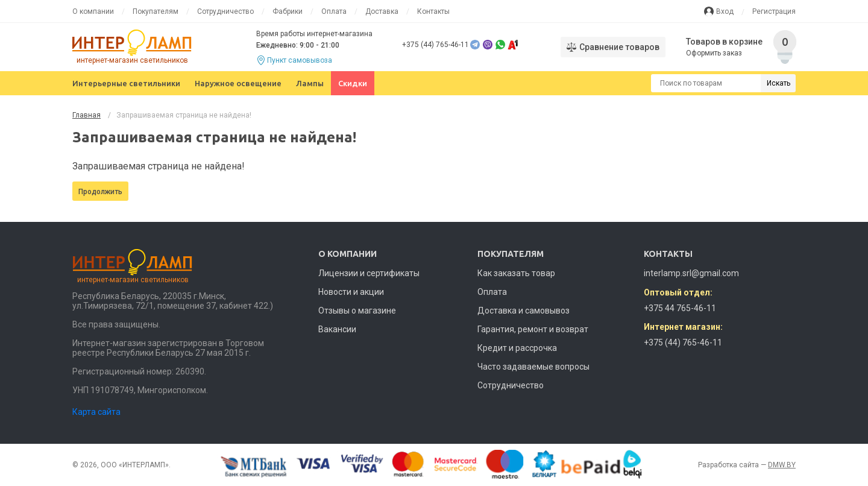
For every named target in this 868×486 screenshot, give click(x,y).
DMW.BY (782, 465)
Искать (778, 83)
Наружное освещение (238, 83)
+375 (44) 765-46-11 (436, 45)
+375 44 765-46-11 (680, 308)
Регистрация (774, 11)
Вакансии (337, 329)
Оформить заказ (715, 53)
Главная (86, 115)
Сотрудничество (225, 11)
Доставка (382, 11)
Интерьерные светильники (126, 83)
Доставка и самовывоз (524, 311)
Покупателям (156, 11)
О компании (93, 11)
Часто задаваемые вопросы (533, 367)
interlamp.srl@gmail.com (691, 273)
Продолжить (100, 192)
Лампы (310, 83)
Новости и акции (351, 292)
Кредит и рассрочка (517, 348)
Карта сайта (96, 412)
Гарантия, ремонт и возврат (533, 329)
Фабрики (288, 11)
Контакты (433, 11)
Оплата (334, 11)
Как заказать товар (516, 273)
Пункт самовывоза (300, 60)
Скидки (353, 83)
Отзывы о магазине (357, 311)
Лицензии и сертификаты (369, 273)
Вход (725, 11)
